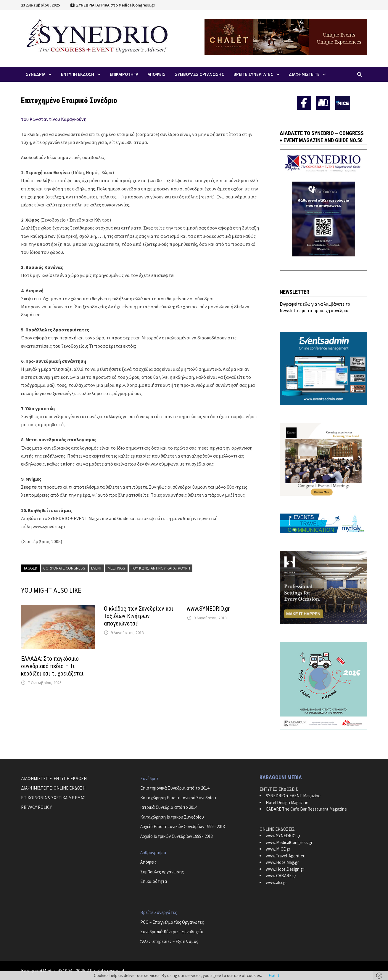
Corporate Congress (64, 568)
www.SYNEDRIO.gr (208, 609)
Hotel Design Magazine (287, 802)
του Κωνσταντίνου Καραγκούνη (54, 119)
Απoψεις (157, 74)
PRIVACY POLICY (36, 807)
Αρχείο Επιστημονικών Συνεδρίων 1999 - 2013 (183, 826)
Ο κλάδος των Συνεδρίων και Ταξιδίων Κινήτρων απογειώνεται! (139, 616)
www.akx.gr (276, 882)
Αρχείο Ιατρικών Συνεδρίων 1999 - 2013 (177, 836)
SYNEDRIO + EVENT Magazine (293, 796)
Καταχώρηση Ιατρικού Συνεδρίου (172, 817)
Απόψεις (148, 862)
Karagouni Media (38, 971)
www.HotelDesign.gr (285, 869)
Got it (274, 975)
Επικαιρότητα (154, 881)
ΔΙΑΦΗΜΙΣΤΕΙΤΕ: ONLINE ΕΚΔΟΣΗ (53, 788)
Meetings (116, 568)
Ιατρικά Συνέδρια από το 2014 (169, 807)
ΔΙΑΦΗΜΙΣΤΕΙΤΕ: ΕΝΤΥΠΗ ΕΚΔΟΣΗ (54, 778)
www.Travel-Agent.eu (286, 856)
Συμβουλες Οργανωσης (199, 74)
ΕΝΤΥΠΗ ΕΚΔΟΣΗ (78, 74)
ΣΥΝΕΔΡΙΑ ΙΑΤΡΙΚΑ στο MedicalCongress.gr (113, 5)
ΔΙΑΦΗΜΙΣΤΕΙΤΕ (304, 74)
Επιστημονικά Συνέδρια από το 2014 (175, 788)
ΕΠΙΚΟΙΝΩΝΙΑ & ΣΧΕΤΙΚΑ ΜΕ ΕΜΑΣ (53, 798)
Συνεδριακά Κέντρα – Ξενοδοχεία (172, 932)
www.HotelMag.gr (282, 862)
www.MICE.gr (278, 849)
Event (96, 568)
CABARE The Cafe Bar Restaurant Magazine (306, 809)
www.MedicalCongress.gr (289, 842)
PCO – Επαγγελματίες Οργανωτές (172, 922)
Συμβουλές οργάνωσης (162, 872)
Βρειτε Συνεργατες (253, 74)
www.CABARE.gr (281, 876)
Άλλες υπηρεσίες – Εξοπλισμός (169, 941)
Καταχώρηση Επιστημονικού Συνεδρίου (178, 798)
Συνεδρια (36, 74)
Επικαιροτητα (124, 74)
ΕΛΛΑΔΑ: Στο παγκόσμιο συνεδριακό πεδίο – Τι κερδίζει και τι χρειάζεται (52, 666)
